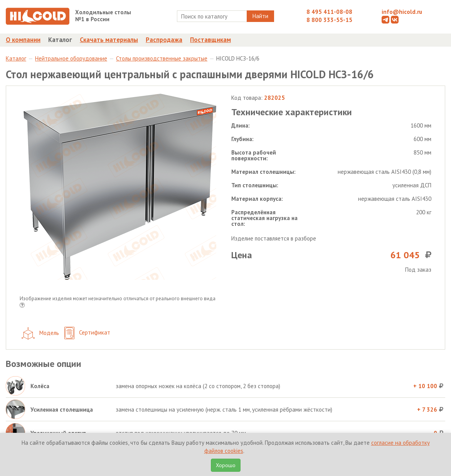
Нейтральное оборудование (71, 58)
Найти (260, 16)
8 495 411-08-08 (329, 12)
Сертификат (87, 333)
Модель (40, 333)
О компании (23, 40)
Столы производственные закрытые (162, 58)
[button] (22, 306)
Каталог (60, 40)
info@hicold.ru (402, 12)
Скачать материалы (109, 40)
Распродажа (164, 40)
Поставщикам (210, 40)
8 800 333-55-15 (329, 20)
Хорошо (226, 465)
